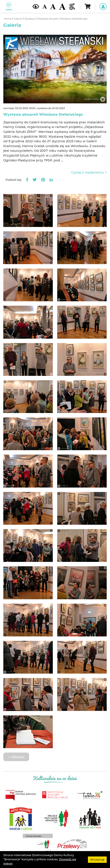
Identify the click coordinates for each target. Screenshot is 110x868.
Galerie (18, 19)
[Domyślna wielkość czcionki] (45, 6)
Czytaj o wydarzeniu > (89, 172)
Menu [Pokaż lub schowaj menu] (9, 6)
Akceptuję (97, 859)
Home (8, 19)
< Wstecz (16, 757)
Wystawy (30, 19)
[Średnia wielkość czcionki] (53, 6)
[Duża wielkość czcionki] (62, 6)
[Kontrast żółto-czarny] (36, 6)
